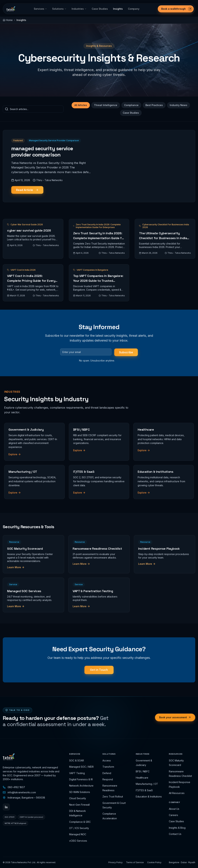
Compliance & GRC (80, 822)
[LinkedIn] (6, 807)
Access (107, 760)
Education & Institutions (149, 797)
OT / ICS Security (79, 828)
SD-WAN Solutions (80, 792)
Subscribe (126, 352)
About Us (174, 809)
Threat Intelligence (106, 105)
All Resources (177, 793)
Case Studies (100, 9)
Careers (173, 815)
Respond (108, 779)
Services (40, 9)
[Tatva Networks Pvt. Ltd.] (11, 9)
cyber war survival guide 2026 (29, 230)
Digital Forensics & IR (81, 779)
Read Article (27, 190)
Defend (107, 773)
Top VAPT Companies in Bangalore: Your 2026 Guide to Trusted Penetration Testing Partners (98, 281)
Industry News (178, 105)
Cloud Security (78, 798)
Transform (108, 767)
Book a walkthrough (177, 9)
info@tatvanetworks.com (19, 792)
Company (134, 9)
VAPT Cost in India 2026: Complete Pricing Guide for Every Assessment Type (31, 281)
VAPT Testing (77, 773)
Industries (79, 9)
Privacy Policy (115, 862)
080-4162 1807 (14, 787)
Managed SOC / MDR (81, 767)
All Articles (81, 105)
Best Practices (154, 105)
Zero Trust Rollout (113, 797)
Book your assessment (175, 717)
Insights (118, 9)
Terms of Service (135, 862)
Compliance (131, 105)
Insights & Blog (177, 828)
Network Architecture (81, 786)
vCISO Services (78, 841)
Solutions (59, 9)
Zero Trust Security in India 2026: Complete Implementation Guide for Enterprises (99, 238)
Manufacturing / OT (147, 784)
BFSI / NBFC (143, 771)
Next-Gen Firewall (79, 805)
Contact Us (175, 834)
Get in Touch (99, 670)
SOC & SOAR (77, 760)
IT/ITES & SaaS (144, 790)
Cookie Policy (154, 862)
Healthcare (142, 778)
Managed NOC (78, 834)
